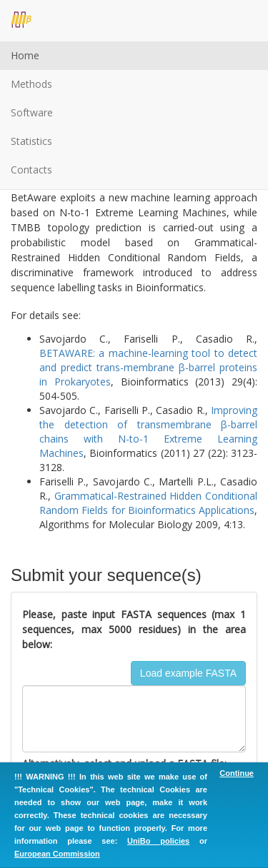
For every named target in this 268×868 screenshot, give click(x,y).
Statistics (31, 141)
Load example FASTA (188, 673)
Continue (237, 773)
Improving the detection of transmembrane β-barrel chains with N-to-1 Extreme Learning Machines (148, 432)
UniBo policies (158, 841)
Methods (31, 84)
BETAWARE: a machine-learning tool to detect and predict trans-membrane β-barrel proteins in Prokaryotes (148, 367)
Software (32, 112)
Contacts (31, 170)
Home (25, 55)
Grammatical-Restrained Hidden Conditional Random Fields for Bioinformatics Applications (148, 503)
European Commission (57, 854)
